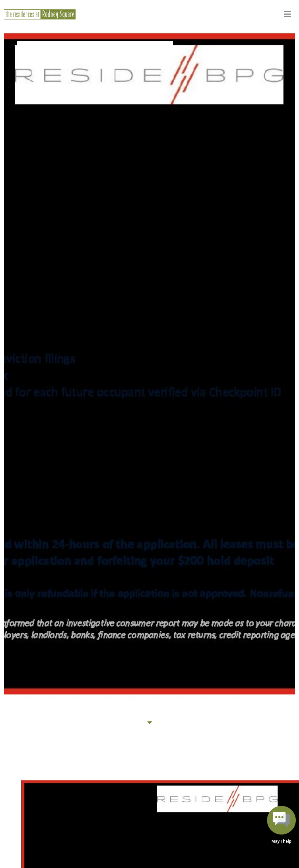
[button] (281, 826)
